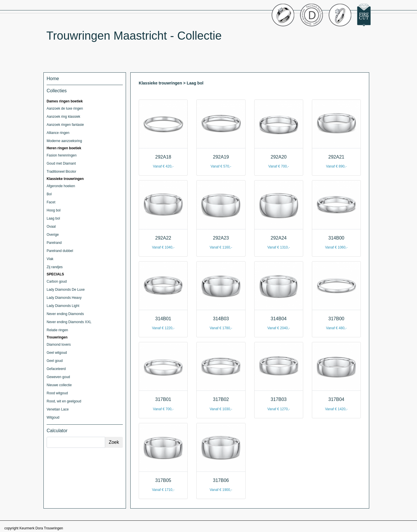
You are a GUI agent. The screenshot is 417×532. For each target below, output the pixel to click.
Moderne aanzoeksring (64, 141)
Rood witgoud (57, 393)
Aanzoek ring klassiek (63, 117)
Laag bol (53, 218)
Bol (49, 194)
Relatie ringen (57, 330)
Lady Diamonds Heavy (64, 298)
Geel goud (55, 361)
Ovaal (51, 227)
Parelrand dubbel (60, 251)
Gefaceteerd (56, 369)
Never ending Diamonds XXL (69, 322)
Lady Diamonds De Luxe (66, 290)
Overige (53, 235)
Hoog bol (54, 210)
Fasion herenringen (62, 155)
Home (53, 79)
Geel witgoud (57, 353)
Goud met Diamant (61, 163)
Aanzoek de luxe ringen (65, 108)
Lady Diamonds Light (63, 306)
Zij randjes (55, 267)
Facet (51, 202)
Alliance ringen (58, 133)
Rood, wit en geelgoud (64, 401)
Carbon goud (57, 281)
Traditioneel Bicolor (61, 172)
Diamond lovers (59, 345)
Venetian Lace (58, 409)
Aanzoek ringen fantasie (65, 125)
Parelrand (54, 243)
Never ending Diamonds (65, 314)
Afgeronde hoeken (61, 186)
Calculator (57, 431)
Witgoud (53, 417)
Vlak (50, 259)
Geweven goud (58, 377)
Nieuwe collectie (59, 385)
